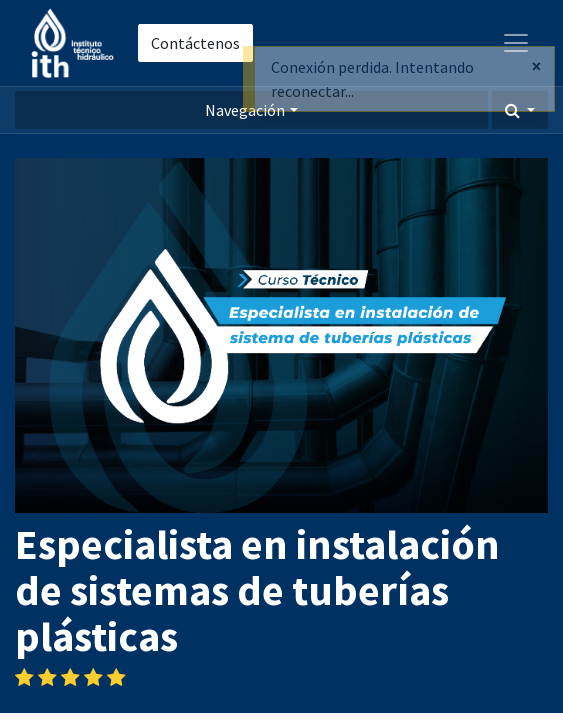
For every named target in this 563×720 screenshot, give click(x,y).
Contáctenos (195, 43)
